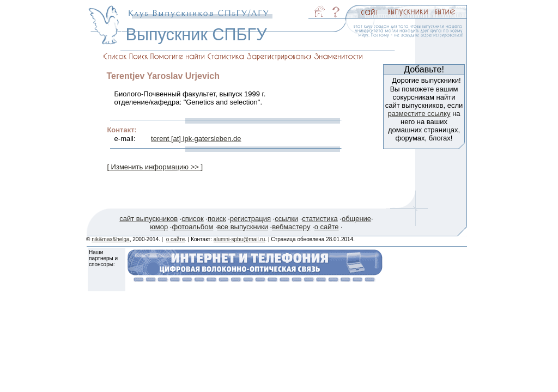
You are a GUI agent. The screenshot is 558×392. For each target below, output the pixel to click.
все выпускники (243, 227)
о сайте (327, 227)
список (192, 219)
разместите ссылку (419, 114)
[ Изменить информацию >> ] (155, 167)
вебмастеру (291, 227)
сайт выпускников (148, 219)
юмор (159, 227)
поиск (217, 219)
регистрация (250, 219)
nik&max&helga (110, 239)
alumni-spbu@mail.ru (239, 239)
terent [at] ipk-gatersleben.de (196, 139)
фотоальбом (192, 227)
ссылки (286, 219)
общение (356, 219)
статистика (320, 219)
